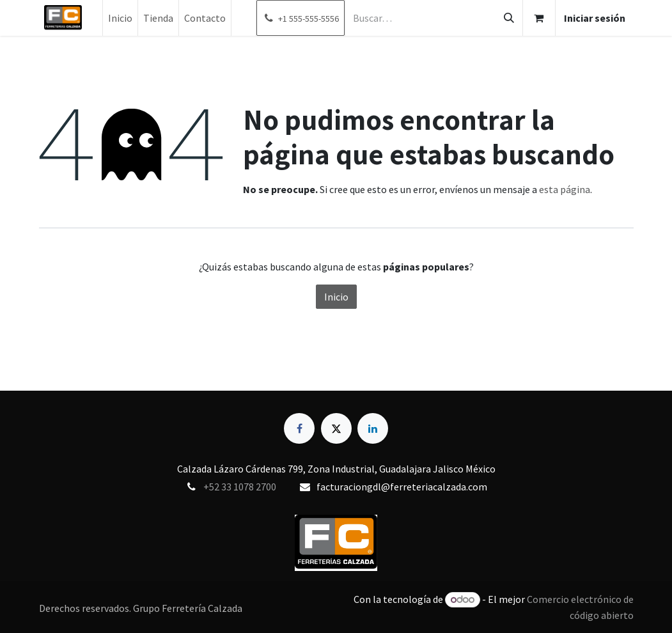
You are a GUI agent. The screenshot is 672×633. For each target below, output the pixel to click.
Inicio (336, 297)
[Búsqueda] (509, 18)
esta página (565, 189)
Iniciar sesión (595, 18)
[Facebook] (299, 428)
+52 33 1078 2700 (240, 487)
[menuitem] (120, 18)
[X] (336, 428)
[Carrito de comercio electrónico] (539, 18)
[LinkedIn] (373, 428)
